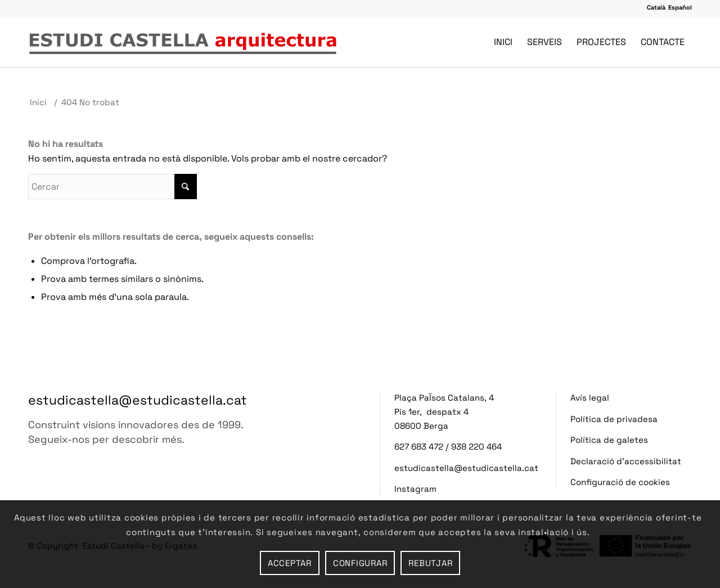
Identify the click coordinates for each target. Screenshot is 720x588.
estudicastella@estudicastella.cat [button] (138, 400)
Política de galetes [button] (609, 440)
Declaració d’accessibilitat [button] (626, 461)
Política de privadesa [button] (614, 419)
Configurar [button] (360, 563)
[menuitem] (503, 42)
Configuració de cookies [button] (620, 482)
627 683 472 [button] (419, 446)
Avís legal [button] (590, 398)
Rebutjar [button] (430, 563)
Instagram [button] (415, 489)
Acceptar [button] (290, 563)
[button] (656, 7)
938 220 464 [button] (476, 446)
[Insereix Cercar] (112, 187)
